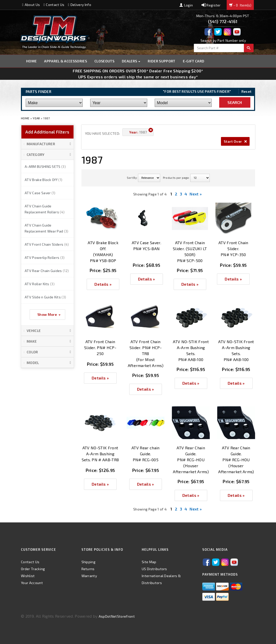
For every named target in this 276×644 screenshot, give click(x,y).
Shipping (89, 562)
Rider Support (161, 61)
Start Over (235, 141)
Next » (196, 194)
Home (31, 61)
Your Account (32, 583)
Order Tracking (33, 569)
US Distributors (154, 569)
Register (211, 5)
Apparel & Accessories (66, 61)
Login (186, 5)
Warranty (89, 576)
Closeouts (104, 61)
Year (36, 118)
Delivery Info (80, 5)
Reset (246, 91)
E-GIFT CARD (194, 61)
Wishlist (28, 576)
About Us (31, 5)
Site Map (149, 562)
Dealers (131, 61)
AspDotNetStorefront (117, 616)
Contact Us (54, 5)
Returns (88, 569)
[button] (47, 144)
